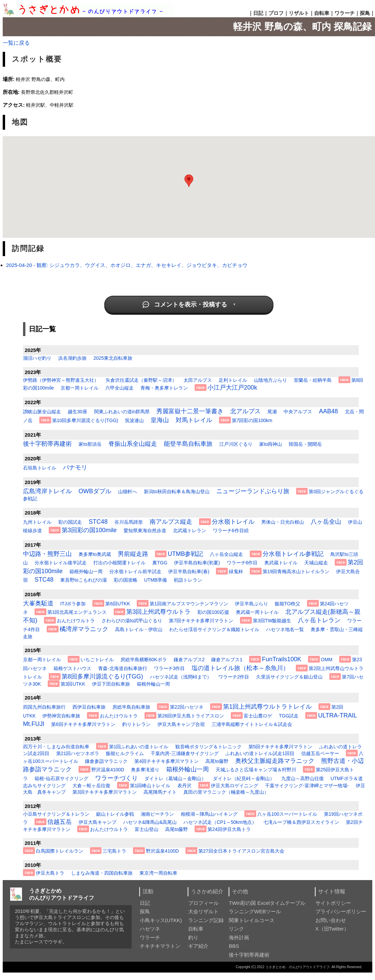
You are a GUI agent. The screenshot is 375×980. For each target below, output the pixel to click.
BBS (234, 946)
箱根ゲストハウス (72, 668)
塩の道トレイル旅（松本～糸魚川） (240, 668)
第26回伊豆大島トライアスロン (191, 716)
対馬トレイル (194, 420)
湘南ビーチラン (157, 814)
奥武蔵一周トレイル (257, 612)
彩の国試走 (70, 522)
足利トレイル (233, 380)
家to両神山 (271, 444)
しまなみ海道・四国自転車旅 (102, 873)
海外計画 (239, 937)
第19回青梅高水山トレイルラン (296, 571)
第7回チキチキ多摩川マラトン (201, 621)
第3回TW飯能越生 (272, 621)
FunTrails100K (282, 659)
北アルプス (245, 411)
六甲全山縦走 (119, 388)
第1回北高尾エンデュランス (77, 612)
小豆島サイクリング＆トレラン (56, 814)
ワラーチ (345, 13)
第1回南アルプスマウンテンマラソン (189, 604)
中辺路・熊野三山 (47, 554)
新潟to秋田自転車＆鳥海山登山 (177, 492)
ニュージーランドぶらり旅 (253, 491)
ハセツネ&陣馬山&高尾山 (150, 822)
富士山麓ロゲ (258, 716)
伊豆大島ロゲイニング (235, 786)
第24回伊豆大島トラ (229, 829)
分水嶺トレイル (233, 522)
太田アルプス (198, 380)
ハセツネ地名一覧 (285, 629)
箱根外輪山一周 (86, 571)
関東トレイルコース (252, 920)
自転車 (322, 13)
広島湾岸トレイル (47, 491)
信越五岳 (60, 822)
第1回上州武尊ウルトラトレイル (267, 707)
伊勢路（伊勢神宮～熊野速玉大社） (61, 380)
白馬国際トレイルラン (60, 851)
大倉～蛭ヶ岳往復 (91, 786)
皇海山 (160, 420)
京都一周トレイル (80, 388)
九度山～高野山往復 (303, 778)
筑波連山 (134, 420)
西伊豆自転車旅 (89, 707)
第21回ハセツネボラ (78, 753)
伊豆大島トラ (50, 873)
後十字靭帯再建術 (47, 444)
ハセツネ (150, 929)
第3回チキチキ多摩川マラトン (105, 792)
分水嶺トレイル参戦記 (293, 554)
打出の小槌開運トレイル (119, 563)
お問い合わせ (331, 920)
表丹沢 (184, 786)
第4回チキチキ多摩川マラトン (167, 761)
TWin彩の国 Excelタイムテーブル (267, 903)
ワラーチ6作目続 (231, 530)
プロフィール (203, 903)
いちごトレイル (97, 660)
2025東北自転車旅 (113, 358)
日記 (258, 13)
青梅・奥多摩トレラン (164, 388)
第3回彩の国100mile (89, 530)
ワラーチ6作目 (242, 563)
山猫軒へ (128, 492)
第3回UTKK (73, 684)
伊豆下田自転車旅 (111, 684)
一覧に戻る (16, 43)
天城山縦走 (316, 563)
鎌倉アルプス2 (189, 660)
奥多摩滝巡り (145, 770)
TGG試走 (289, 716)
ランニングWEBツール (255, 911)
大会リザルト (203, 911)
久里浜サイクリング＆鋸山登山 (289, 677)
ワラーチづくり (116, 778)
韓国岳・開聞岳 (305, 444)
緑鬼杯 (236, 571)
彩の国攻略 (126, 580)
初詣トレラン (188, 580)
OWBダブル (95, 491)
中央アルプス (298, 412)
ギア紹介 (198, 946)
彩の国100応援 (213, 612)
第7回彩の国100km (252, 420)
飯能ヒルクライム (125, 753)
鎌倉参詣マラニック (106, 761)
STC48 (98, 522)
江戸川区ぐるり (236, 444)
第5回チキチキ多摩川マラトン (281, 747)
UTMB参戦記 (185, 554)
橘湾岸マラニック (84, 629)
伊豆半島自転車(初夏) (197, 563)
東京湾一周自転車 (158, 873)
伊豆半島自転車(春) (189, 571)
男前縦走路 (133, 554)
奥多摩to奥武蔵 (95, 554)
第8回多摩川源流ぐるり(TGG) (102, 676)
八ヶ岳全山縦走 (226, 554)
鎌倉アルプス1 (227, 660)
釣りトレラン (136, 724)
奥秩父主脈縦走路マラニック (275, 761)
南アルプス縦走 (171, 522)
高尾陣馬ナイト (160, 792)
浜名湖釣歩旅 (72, 358)
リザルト (299, 13)
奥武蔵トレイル (281, 563)
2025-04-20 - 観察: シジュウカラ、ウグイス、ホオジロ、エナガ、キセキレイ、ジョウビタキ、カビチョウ (127, 265)
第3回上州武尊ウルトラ (158, 612)
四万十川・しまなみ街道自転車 (56, 747)
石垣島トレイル (40, 468)
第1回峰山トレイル (150, 786)
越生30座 (78, 412)
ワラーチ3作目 (170, 668)
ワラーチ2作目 (234, 677)
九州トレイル (37, 522)
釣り (193, 937)
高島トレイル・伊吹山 (139, 629)
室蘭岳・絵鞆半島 (313, 380)
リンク (236, 929)
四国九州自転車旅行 (44, 707)
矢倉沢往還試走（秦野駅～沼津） (141, 380)
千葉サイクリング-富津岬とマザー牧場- (307, 786)
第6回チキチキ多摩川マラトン (83, 724)
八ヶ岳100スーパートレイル (287, 814)
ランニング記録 (206, 920)
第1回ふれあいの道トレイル (139, 747)
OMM (327, 660)
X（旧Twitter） (332, 929)
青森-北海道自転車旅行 (123, 668)
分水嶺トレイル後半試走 (61, 563)
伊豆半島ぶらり (251, 604)
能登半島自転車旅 (188, 444)
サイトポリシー (333, 903)
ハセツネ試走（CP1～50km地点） (220, 822)
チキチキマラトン (160, 946)
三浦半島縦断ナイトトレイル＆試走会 (252, 724)
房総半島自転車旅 (131, 707)
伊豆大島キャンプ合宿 (181, 724)
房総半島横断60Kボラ (144, 660)
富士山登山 (147, 829)
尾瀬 (272, 412)
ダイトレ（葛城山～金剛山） (175, 778)
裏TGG (160, 563)
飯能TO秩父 (288, 604)
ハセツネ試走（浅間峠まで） (181, 677)
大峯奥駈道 (38, 603)
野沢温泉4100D (108, 770)
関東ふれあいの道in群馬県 (122, 412)
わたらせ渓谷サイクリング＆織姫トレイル (214, 629)
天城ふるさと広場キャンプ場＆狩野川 (256, 770)
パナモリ (75, 467)
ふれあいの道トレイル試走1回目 (260, 753)
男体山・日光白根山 (283, 522)
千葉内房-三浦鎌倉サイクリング (185, 753)
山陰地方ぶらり (270, 380)
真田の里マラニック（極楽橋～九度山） (226, 792)
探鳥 (365, 13)
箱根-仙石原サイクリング (61, 778)
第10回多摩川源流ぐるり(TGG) (85, 420)
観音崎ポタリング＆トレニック (208, 747)
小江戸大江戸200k (232, 388)
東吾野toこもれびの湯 (84, 580)
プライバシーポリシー (341, 911)
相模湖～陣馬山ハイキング (209, 814)
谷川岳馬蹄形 (129, 522)
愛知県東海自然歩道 (145, 530)
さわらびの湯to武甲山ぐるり (132, 621)
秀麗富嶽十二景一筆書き (190, 411)
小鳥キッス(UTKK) (161, 920)
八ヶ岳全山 (326, 522)
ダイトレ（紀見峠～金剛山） (244, 778)
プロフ (276, 13)
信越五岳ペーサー (320, 753)
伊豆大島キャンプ (97, 822)
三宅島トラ (114, 851)
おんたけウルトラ (76, 621)
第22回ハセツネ (187, 707)
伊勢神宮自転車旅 (61, 716)
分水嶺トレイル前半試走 (135, 571)
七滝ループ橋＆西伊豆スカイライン (301, 822)
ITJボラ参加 (73, 604)
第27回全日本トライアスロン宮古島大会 (241, 851)
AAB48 (328, 411)
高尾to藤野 (217, 761)
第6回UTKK (118, 604)
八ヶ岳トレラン (319, 620)
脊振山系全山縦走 (133, 444)
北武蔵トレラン (190, 530)
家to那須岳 (90, 444)
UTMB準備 (156, 580)
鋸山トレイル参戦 (115, 814)
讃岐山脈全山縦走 (42, 412)
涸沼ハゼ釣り (37, 358)
